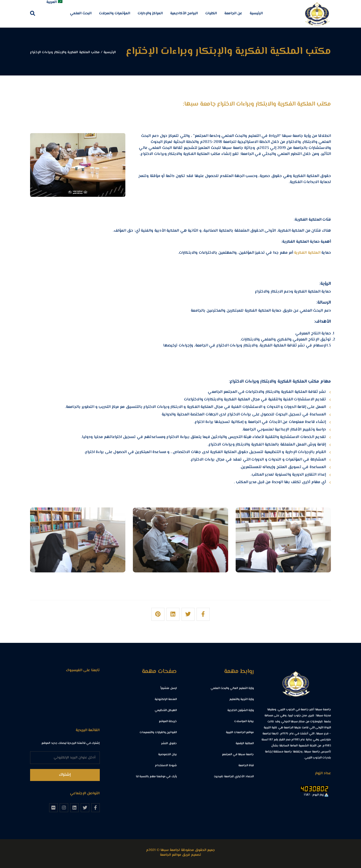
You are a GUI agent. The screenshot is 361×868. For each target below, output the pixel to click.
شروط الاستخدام (166, 766)
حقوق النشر (169, 744)
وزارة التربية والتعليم (242, 699)
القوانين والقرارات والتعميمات (158, 732)
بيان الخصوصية (167, 755)
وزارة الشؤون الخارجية (241, 710)
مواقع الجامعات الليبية (240, 732)
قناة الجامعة (246, 766)
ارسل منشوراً (169, 688)
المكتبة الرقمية (245, 744)
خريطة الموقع (168, 721)
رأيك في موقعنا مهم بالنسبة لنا (156, 777)
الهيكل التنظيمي (166, 710)
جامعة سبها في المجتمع (238, 755)
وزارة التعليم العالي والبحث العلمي (232, 688)
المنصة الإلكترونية (166, 699)
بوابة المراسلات (244, 721)
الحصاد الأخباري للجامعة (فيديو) (234, 777)
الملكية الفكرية (307, 253)
